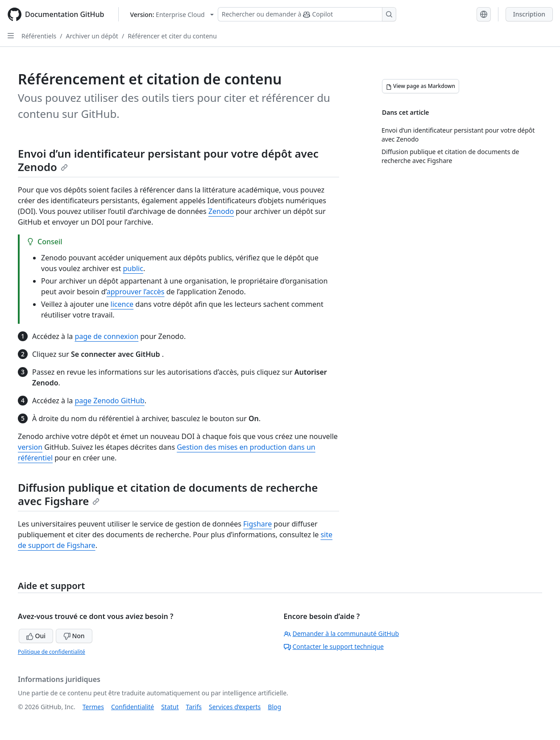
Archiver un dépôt (92, 36)
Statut (170, 707)
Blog (274, 707)
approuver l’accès (136, 292)
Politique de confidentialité (52, 652)
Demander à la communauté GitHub (342, 633)
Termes (93, 707)
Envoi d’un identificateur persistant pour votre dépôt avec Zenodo (168, 160)
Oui (36, 636)
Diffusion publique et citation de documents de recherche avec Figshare (168, 494)
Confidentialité (133, 707)
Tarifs (194, 707)
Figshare (257, 524)
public (133, 268)
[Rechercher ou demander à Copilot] (307, 14)
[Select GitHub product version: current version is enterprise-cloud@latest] (172, 15)
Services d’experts (235, 707)
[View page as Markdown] (421, 86)
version (30, 447)
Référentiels (39, 36)
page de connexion (106, 336)
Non (74, 636)
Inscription (529, 14)
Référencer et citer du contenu (172, 36)
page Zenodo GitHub (109, 401)
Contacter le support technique (334, 646)
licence (122, 304)
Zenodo (221, 211)
